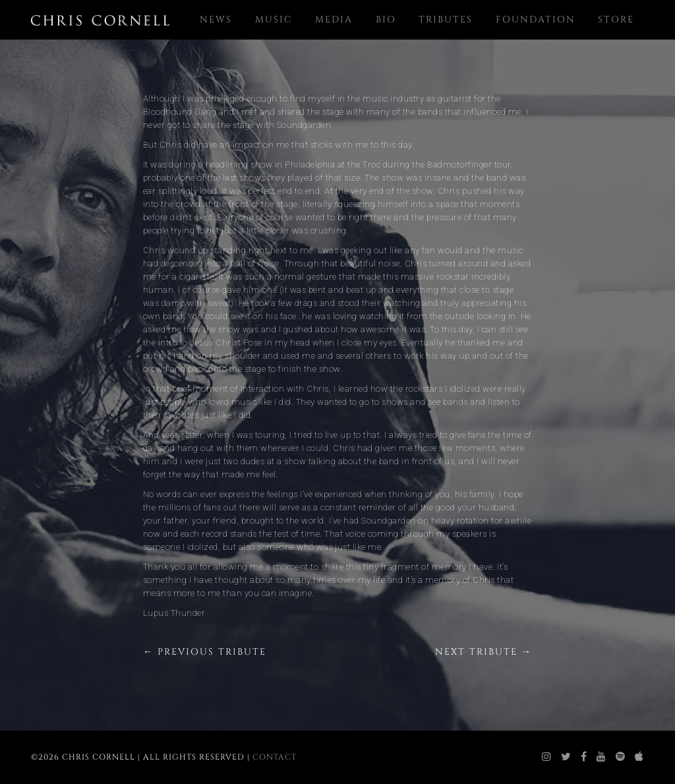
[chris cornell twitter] (566, 757)
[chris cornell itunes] (639, 757)
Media (334, 19)
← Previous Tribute (205, 652)
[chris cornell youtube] (602, 757)
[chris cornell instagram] (547, 757)
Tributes (446, 19)
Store (616, 19)
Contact (275, 757)
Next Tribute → (484, 652)
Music (274, 19)
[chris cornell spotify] (621, 757)
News (216, 19)
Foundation (536, 19)
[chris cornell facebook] (584, 757)
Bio (386, 19)
